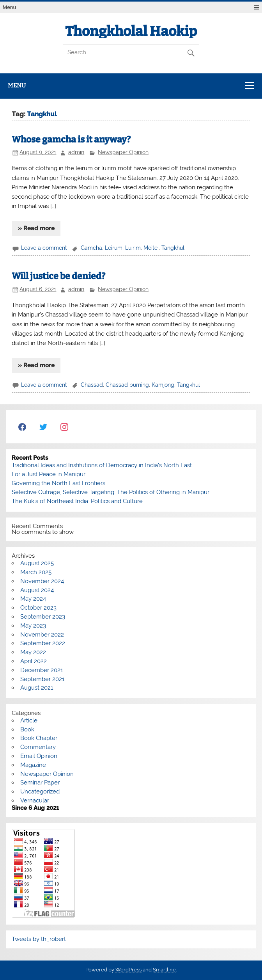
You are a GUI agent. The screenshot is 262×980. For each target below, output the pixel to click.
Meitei (151, 248)
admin (76, 152)
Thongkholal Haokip (131, 31)
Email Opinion (39, 756)
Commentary (38, 747)
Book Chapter (39, 738)
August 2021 (37, 688)
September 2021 (42, 679)
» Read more (36, 228)
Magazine (33, 765)
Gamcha (91, 248)
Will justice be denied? (58, 276)
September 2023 (43, 617)
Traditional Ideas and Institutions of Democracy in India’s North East (102, 465)
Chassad (92, 385)
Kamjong (163, 385)
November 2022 (42, 635)
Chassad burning (127, 385)
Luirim (133, 248)
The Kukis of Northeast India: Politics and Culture (77, 501)
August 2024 (37, 590)
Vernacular (35, 800)
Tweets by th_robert (39, 939)
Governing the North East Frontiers (58, 483)
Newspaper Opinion (123, 152)
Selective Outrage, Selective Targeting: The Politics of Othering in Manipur (111, 492)
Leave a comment (44, 248)
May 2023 (33, 626)
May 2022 (33, 652)
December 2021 (42, 670)
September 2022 (43, 643)
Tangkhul (173, 248)
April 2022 (34, 661)
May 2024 (33, 599)
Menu (9, 7)
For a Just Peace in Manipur (49, 474)
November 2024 (42, 581)
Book (27, 729)
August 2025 (37, 563)
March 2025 (36, 572)
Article (29, 720)
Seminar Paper (40, 783)
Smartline (164, 970)
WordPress (128, 970)
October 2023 (38, 608)
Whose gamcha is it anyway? (71, 140)
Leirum (114, 248)
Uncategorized (40, 791)
